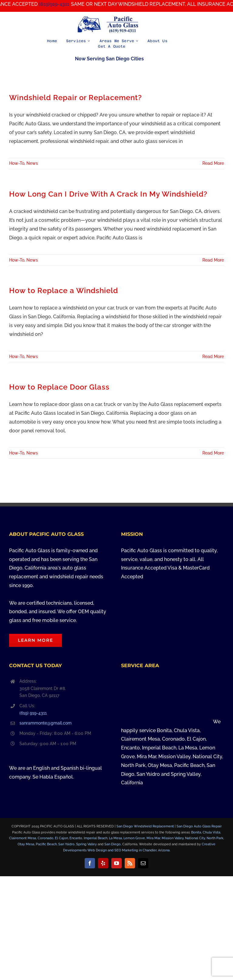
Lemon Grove (134, 838)
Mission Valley (173, 838)
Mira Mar (153, 838)
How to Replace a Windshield (64, 291)
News (32, 163)
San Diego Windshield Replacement (145, 826)
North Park (215, 838)
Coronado (46, 838)
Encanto (76, 838)
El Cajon (61, 838)
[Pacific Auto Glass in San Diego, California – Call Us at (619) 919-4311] (108, 18)
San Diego (113, 844)
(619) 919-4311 (33, 713)
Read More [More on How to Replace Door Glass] (213, 453)
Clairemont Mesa (23, 838)
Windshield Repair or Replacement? (76, 98)
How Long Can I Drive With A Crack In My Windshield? (108, 194)
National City (195, 838)
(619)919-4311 (61, 4)
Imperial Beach (96, 838)
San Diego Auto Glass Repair (199, 826)
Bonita (196, 832)
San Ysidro (66, 844)
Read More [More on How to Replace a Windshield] (213, 357)
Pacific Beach (46, 844)
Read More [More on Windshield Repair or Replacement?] (213, 163)
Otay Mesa (26, 844)
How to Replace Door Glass (59, 387)
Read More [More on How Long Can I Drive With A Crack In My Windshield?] (213, 260)
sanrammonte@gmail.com (46, 723)
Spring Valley (86, 844)
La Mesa (115, 838)
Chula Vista (211, 832)
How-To (17, 163)
